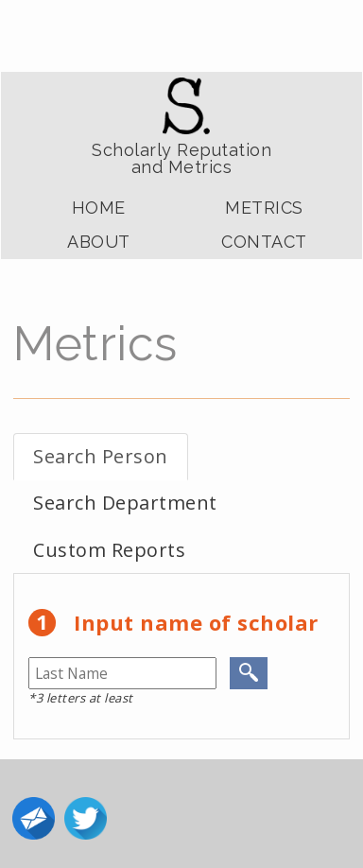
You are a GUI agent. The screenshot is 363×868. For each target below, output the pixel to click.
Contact (264, 242)
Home (99, 208)
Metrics (264, 208)
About (99, 242)
